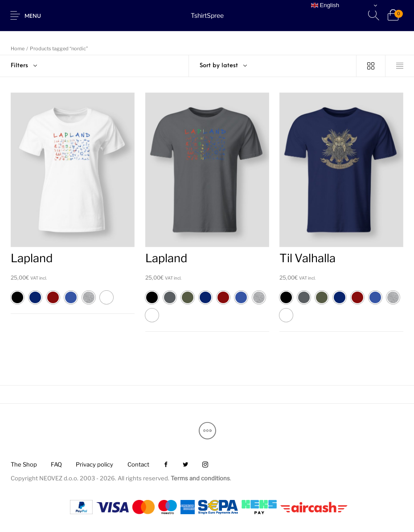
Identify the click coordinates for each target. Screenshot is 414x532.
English (325, 5)
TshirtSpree (207, 15)
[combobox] (273, 66)
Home (18, 49)
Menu (33, 16)
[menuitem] (24, 465)
